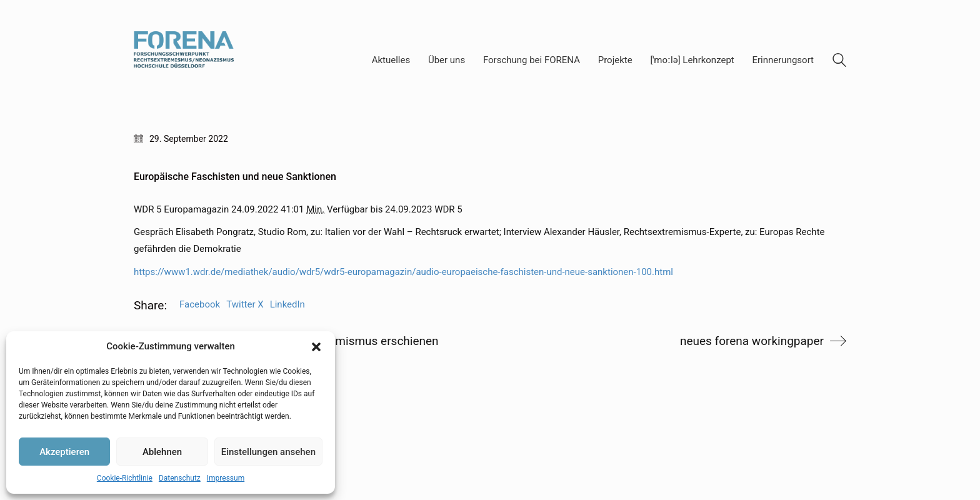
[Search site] (839, 62)
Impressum (226, 478)
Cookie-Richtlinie (125, 478)
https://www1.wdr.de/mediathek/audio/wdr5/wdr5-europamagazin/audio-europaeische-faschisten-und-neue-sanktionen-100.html (403, 272)
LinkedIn (287, 304)
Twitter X (245, 304)
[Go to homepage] (184, 60)
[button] (316, 347)
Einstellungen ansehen (268, 452)
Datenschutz (180, 478)
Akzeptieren (64, 452)
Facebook (200, 304)
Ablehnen (162, 452)
